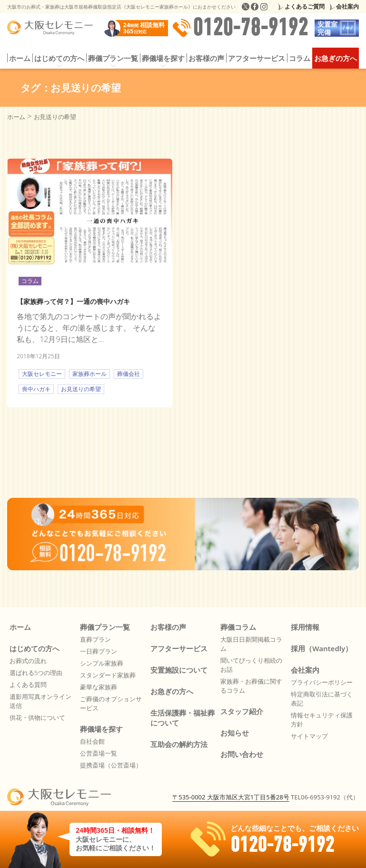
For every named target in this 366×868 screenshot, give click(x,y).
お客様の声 (206, 58)
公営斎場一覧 (99, 753)
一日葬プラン (99, 651)
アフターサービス (257, 58)
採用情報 (305, 627)
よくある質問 (28, 685)
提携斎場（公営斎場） (111, 765)
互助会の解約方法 (179, 744)
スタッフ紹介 (242, 711)
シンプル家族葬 (102, 663)
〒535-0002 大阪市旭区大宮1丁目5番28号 (231, 797)
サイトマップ (309, 736)
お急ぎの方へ (336, 58)
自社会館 (92, 741)
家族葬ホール (89, 374)
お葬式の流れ (28, 661)
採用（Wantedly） (321, 648)
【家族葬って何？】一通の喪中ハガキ (73, 301)
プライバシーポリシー (322, 682)
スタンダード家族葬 (108, 675)
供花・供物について (37, 717)
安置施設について (179, 670)
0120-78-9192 (240, 28)
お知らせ (235, 733)
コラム (300, 58)
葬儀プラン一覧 (113, 58)
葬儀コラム (238, 627)
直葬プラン (95, 639)
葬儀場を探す (163, 58)
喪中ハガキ (36, 389)
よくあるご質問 (305, 6)
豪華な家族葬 (99, 687)
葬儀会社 (129, 374)
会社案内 (347, 6)
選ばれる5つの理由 (36, 673)
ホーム (20, 58)
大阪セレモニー (42, 374)
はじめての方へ (59, 58)
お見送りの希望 (81, 389)
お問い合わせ (242, 754)
